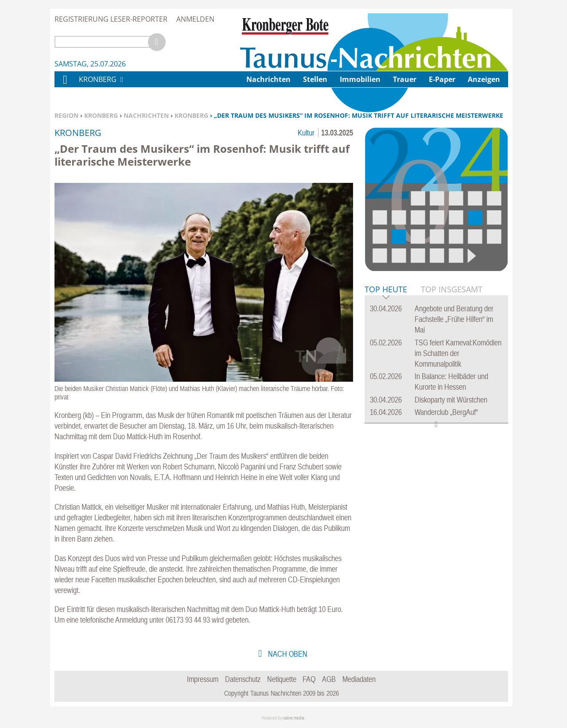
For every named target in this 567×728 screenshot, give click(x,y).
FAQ (309, 679)
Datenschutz (243, 679)
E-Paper (442, 79)
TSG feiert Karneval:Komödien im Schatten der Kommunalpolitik (458, 353)
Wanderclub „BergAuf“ (446, 412)
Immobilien (360, 79)
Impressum (203, 679)
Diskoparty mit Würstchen (451, 400)
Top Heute (386, 290)
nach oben (287, 654)
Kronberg (101, 115)
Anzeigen (484, 79)
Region (66, 115)
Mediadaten (359, 679)
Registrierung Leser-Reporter (111, 19)
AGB (329, 679)
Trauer (405, 79)
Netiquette (282, 679)
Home (65, 85)
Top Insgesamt (452, 289)
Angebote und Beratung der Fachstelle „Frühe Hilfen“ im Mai (454, 319)
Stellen (315, 79)
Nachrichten (146, 115)
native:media (293, 718)
